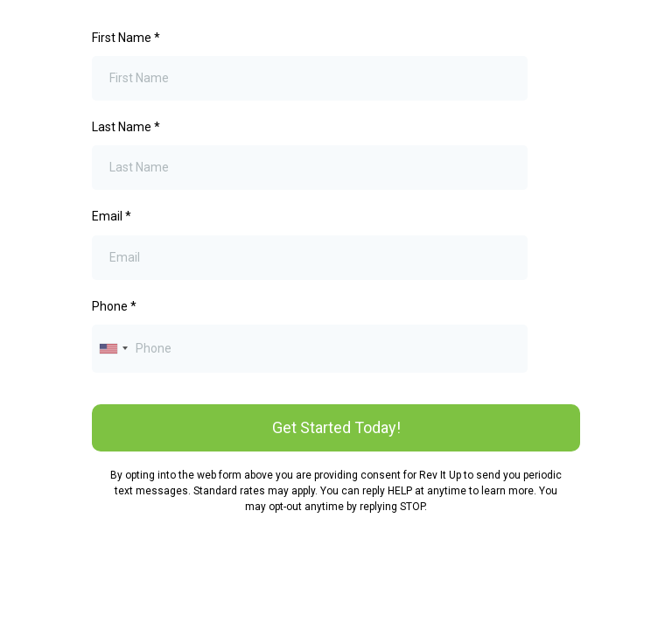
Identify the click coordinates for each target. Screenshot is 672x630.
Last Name (126, 127)
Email (112, 216)
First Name (126, 38)
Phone (114, 306)
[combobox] (113, 349)
